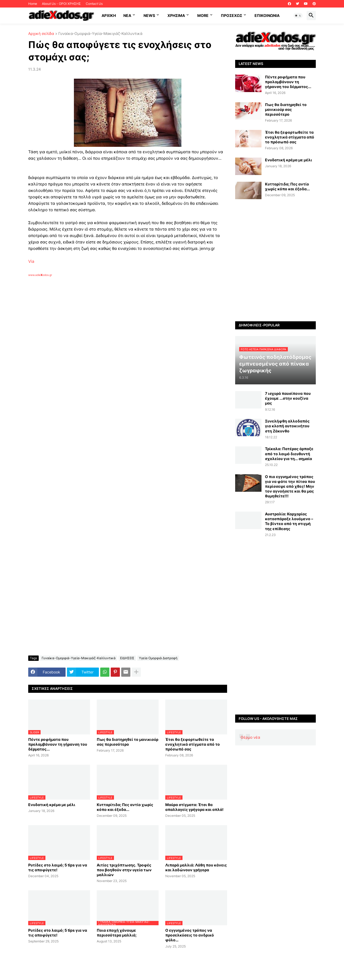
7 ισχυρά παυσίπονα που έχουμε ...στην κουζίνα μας (288, 398)
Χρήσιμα (176, 15)
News (149, 15)
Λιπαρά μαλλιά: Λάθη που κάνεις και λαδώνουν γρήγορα (196, 867)
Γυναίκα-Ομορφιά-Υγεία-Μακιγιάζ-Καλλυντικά (100, 34)
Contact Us (94, 4)
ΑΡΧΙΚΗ (109, 15)
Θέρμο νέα (250, 737)
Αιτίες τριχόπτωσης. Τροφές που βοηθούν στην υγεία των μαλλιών (124, 870)
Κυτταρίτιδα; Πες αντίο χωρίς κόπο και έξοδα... (125, 807)
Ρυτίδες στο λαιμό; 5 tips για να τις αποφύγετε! (58, 867)
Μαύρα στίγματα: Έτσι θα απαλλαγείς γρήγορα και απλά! (194, 807)
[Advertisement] (114, 339)
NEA (127, 15)
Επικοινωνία (267, 15)
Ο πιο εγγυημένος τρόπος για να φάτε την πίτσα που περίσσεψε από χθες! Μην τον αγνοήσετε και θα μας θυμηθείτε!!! (290, 486)
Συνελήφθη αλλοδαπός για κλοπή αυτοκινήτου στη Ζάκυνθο (287, 426)
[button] (298, 16)
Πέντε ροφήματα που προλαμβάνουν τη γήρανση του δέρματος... (58, 744)
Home (33, 4)
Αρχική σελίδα (41, 34)
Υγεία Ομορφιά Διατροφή (158, 658)
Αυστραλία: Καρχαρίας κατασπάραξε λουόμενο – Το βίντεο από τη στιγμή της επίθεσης (289, 521)
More (203, 15)
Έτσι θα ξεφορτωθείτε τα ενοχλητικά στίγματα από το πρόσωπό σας (193, 744)
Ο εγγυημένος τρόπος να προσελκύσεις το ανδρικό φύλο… (190, 935)
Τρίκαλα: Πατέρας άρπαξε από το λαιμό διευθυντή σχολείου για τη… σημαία (289, 453)
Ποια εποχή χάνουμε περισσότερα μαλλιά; (117, 933)
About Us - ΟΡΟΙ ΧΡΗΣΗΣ (61, 4)
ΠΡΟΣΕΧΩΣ (232, 15)
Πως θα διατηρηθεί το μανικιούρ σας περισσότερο (128, 742)
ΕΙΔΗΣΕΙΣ (127, 658)
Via (31, 261)
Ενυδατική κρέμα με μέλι (52, 805)
